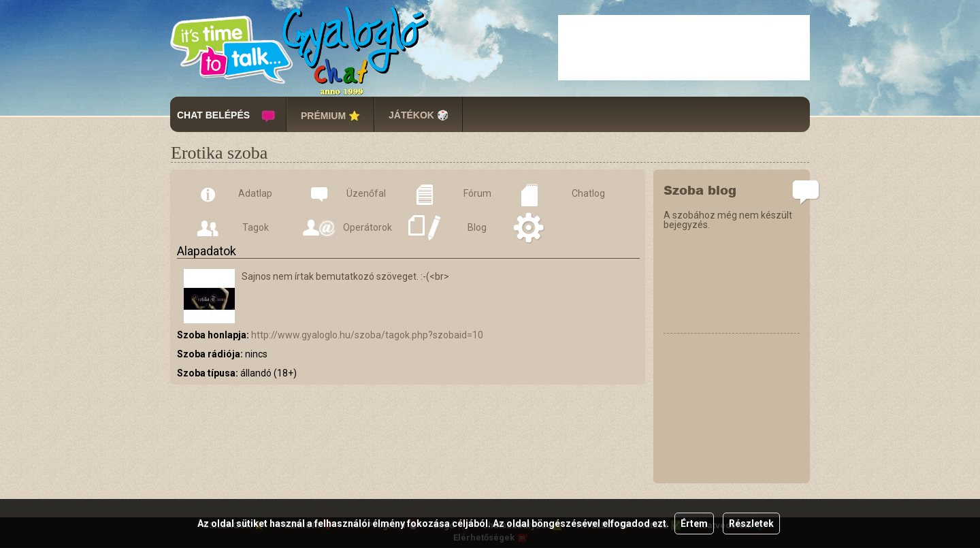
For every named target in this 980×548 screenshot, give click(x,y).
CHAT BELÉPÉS (213, 115)
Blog (477, 227)
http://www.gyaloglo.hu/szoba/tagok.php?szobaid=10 (367, 335)
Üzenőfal (366, 193)
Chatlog (588, 193)
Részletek (751, 523)
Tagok (256, 227)
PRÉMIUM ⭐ (330, 116)
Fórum (477, 193)
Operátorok (366, 227)
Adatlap (255, 193)
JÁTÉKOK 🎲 (419, 115)
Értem (694, 523)
